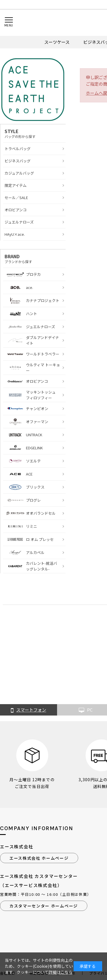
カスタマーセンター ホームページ (44, 906)
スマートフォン (29, 710)
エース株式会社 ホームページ (39, 858)
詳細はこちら (60, 972)
